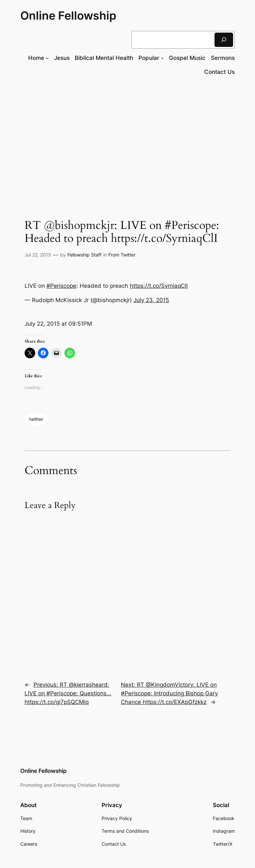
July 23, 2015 (151, 300)
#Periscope (61, 286)
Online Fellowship (68, 15)
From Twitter (122, 255)
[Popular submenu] (162, 58)
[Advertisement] (128, 135)
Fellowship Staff (85, 255)
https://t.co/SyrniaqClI (159, 286)
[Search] (224, 40)
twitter (36, 419)
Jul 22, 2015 (38, 255)
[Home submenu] (47, 58)
